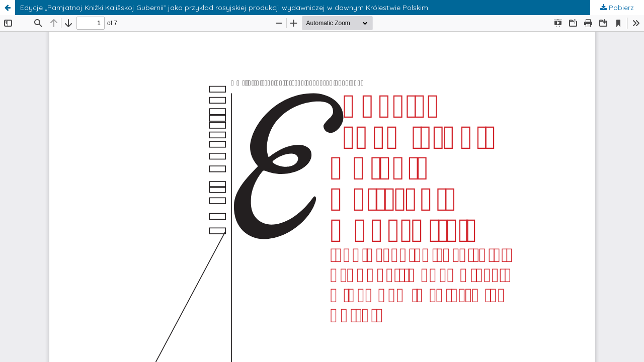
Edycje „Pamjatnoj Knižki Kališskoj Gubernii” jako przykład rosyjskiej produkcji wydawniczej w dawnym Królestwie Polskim (224, 8)
